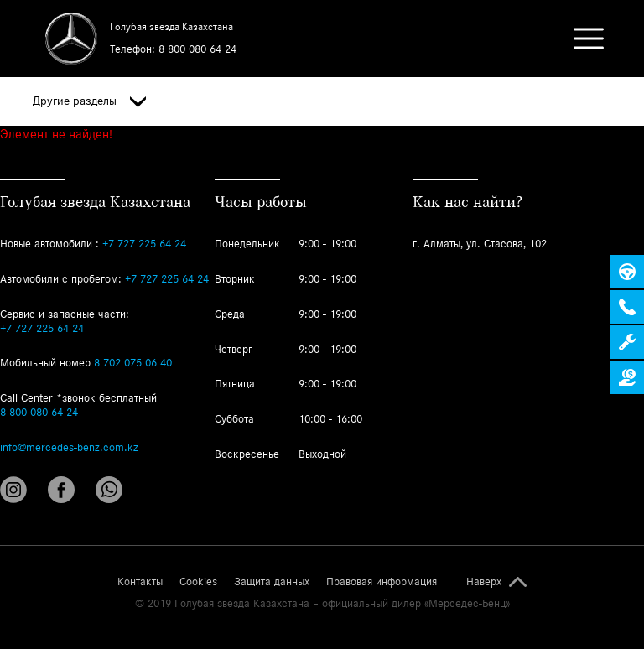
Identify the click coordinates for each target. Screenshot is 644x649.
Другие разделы (89, 101)
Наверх (484, 582)
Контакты (140, 582)
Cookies (198, 582)
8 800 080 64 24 (197, 49)
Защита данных (272, 582)
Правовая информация (382, 582)
